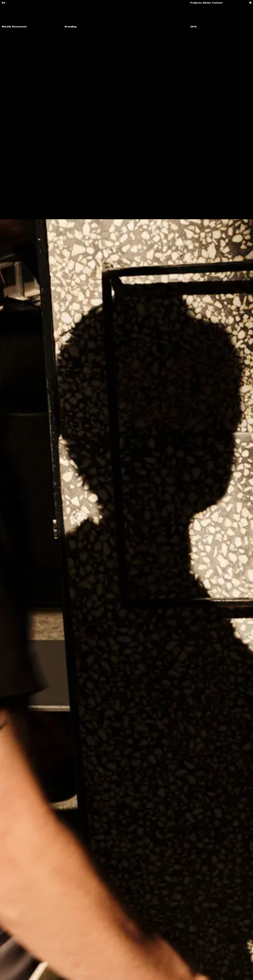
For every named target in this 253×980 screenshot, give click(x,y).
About (207, 3)
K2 (3, 3)
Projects (197, 3)
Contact (217, 3)
